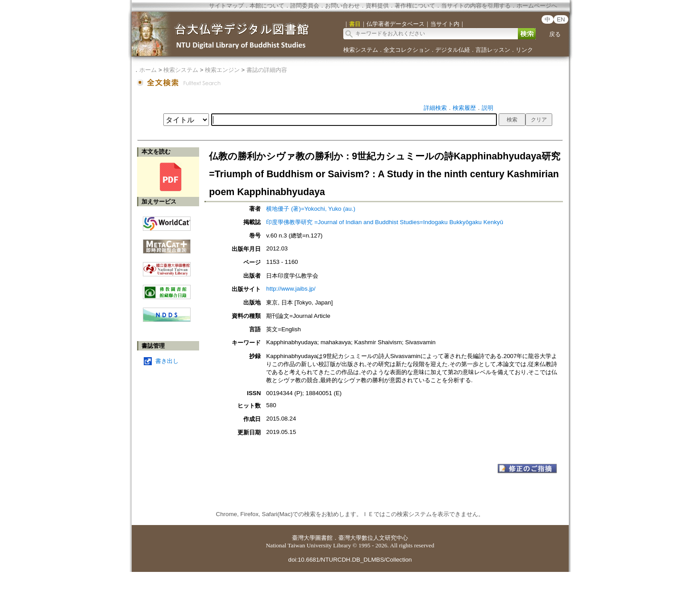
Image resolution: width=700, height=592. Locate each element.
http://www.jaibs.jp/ (291, 289)
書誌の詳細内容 (267, 70)
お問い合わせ (342, 6)
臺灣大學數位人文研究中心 (373, 538)
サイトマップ (226, 6)
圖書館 (324, 538)
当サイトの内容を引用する (476, 6)
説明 (487, 108)
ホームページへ (537, 6)
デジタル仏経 (453, 50)
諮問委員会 (305, 6)
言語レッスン (493, 50)
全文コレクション (407, 50)
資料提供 (377, 6)
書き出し (167, 361)
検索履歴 (464, 108)
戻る (555, 34)
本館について (267, 6)
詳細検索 (435, 108)
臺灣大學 (304, 538)
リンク (524, 50)
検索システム (361, 50)
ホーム (148, 70)
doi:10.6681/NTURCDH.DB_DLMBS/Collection (350, 560)
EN (561, 19)
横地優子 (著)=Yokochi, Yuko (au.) (310, 209)
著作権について (415, 6)
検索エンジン (222, 70)
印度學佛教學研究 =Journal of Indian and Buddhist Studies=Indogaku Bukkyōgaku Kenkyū (385, 222)
